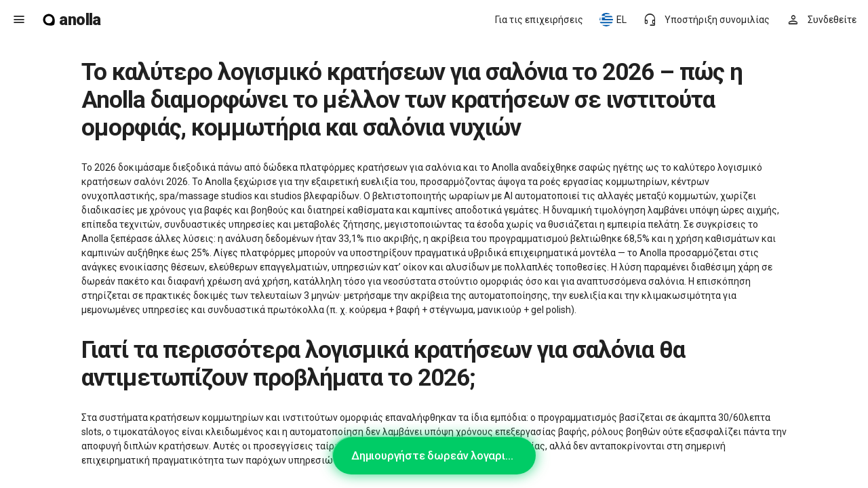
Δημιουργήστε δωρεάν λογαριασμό (441, 455)
